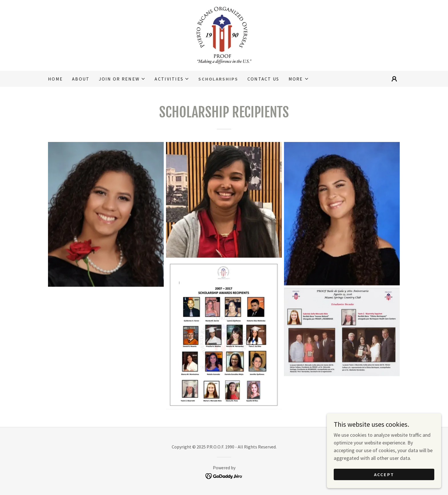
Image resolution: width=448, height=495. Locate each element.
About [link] (81, 79)
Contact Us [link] (263, 79)
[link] (224, 35)
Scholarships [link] (218, 79)
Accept (384, 474)
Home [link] (55, 79)
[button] (122, 79)
